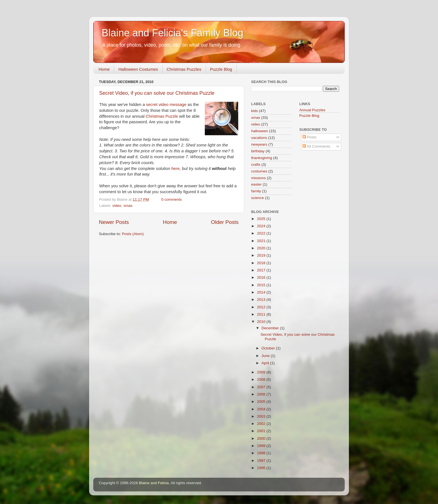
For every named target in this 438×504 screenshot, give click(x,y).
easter (256, 184)
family (256, 191)
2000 (262, 438)
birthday (258, 151)
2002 (262, 424)
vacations (259, 138)
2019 (262, 255)
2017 (262, 270)
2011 (262, 314)
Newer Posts (114, 222)
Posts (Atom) (133, 234)
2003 (262, 416)
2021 (262, 241)
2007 (262, 387)
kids (254, 111)
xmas (128, 206)
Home (104, 69)
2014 (262, 292)
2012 (262, 307)
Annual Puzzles (312, 110)
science (258, 198)
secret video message (166, 105)
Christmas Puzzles (184, 69)
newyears (259, 144)
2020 (262, 248)
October (269, 348)
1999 (262, 446)
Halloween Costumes (138, 69)
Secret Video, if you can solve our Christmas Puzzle (157, 93)
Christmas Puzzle (162, 116)
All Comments (316, 146)
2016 (262, 277)
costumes (259, 171)
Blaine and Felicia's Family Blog (172, 33)
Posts (310, 137)
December (271, 328)
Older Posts (225, 222)
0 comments (172, 199)
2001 (262, 431)
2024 (262, 226)
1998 (262, 453)
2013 (262, 300)
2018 (262, 263)
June (266, 356)
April (266, 363)
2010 (262, 322)
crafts (256, 165)
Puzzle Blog (221, 69)
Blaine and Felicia (154, 483)
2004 (262, 409)
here (175, 169)
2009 (262, 372)
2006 (262, 394)
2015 (262, 285)
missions (259, 178)
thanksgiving (262, 158)
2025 (262, 219)
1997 (262, 461)
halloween (260, 131)
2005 (262, 402)
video (117, 206)
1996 (262, 468)
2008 (262, 379)
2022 (262, 233)
